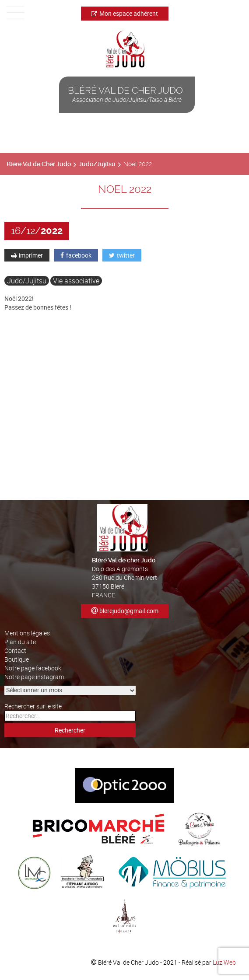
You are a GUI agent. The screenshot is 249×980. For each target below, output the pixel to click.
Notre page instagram (34, 677)
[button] (124, 482)
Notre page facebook (33, 668)
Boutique (17, 659)
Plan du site (20, 642)
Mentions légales (27, 633)
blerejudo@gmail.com (129, 611)
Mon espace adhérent (124, 13)
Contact (15, 650)
